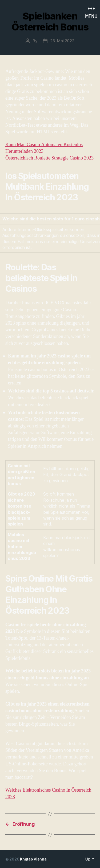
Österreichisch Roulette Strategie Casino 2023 (49, 158)
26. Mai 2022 (62, 41)
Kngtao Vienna (33, 859)
